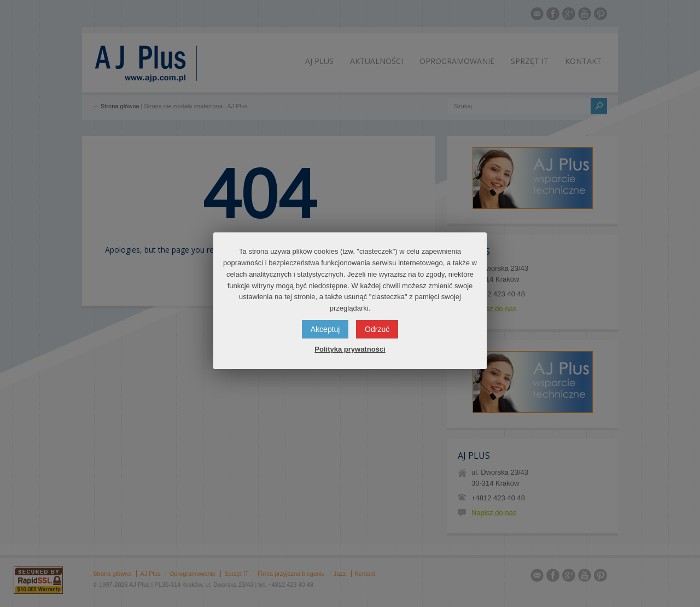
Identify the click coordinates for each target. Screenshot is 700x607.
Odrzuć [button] (377, 329)
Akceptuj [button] (325, 329)
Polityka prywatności (350, 349)
